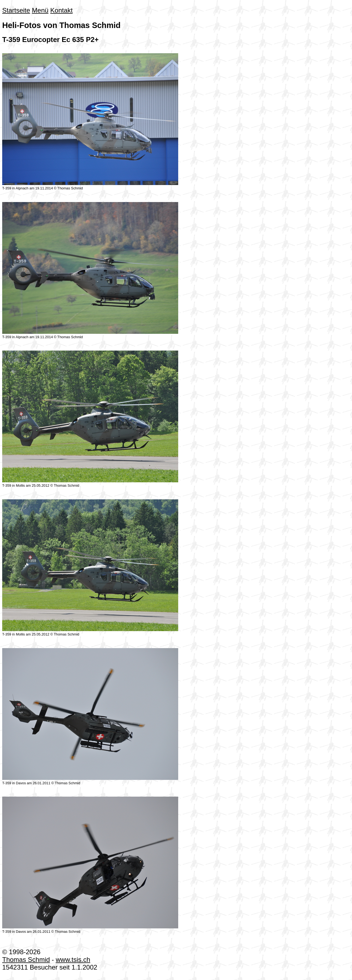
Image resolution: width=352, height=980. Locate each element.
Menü (40, 10)
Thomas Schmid (26, 960)
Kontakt (61, 10)
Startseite (16, 10)
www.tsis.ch (73, 960)
